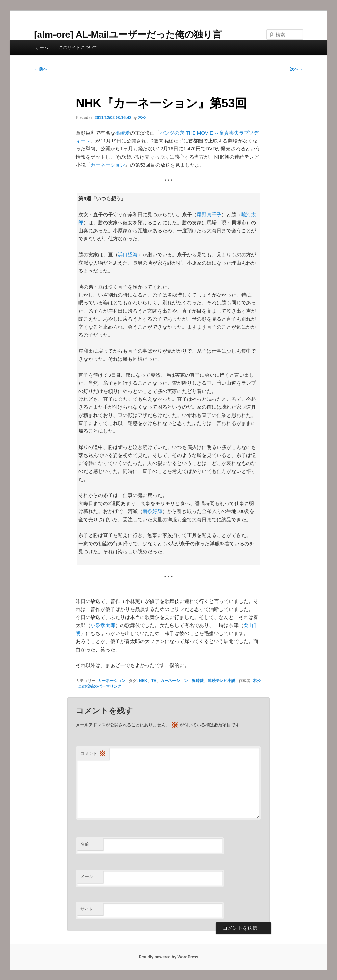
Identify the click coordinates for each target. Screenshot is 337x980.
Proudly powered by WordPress (168, 957)
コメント (93, 754)
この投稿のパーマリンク (100, 686)
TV (154, 681)
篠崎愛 (123, 133)
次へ (296, 69)
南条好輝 (152, 511)
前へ (40, 69)
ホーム (42, 48)
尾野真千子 (209, 214)
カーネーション (108, 165)
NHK (143, 681)
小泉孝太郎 (103, 625)
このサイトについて (78, 48)
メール (87, 877)
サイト (87, 909)
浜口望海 (128, 255)
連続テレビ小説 (221, 681)
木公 (142, 118)
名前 (85, 844)
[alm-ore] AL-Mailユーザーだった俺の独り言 (128, 34)
